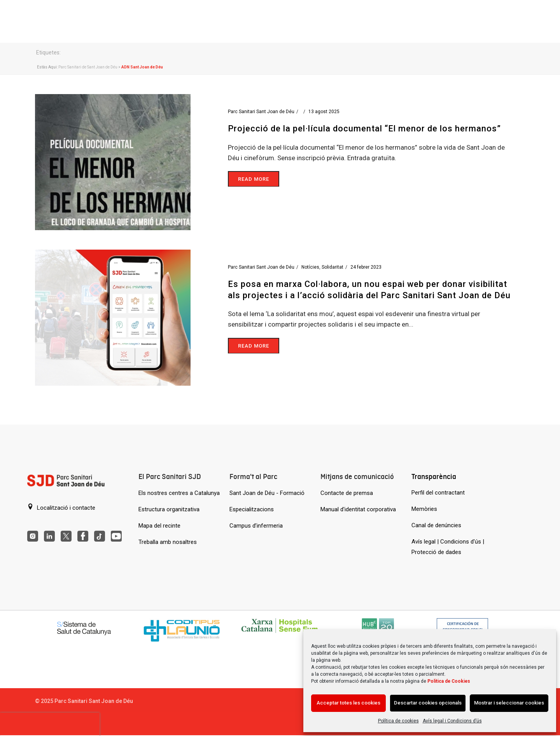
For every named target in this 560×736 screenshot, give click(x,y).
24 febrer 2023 (366, 267)
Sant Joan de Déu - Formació (267, 493)
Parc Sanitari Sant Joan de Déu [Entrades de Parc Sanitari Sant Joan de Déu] (261, 112)
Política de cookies (398, 721)
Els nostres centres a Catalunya (179, 493)
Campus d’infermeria (256, 526)
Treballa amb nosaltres (168, 542)
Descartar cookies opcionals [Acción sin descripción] (428, 703)
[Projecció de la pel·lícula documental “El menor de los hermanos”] (113, 161)
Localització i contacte (61, 507)
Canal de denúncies (436, 525)
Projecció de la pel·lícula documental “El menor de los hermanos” (364, 128)
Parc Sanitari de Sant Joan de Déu (88, 67)
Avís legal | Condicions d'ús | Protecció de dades (448, 547)
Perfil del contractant (438, 493)
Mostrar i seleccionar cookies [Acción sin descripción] (509, 703)
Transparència (434, 476)
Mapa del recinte (159, 526)
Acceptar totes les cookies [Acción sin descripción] (348, 703)
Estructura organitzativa (169, 509)
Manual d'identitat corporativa (358, 509)
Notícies (310, 267)
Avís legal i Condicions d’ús (452, 721)
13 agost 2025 (324, 112)
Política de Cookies (449, 681)
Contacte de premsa (347, 493)
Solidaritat (332, 267)
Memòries (424, 509)
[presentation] (50, 724)
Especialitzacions (252, 509)
